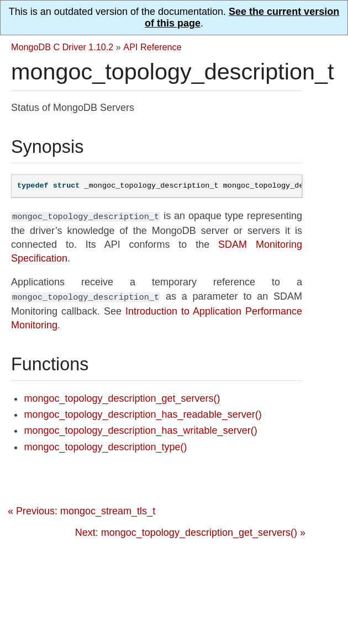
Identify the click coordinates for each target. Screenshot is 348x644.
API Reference (152, 47)
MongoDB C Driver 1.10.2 (62, 47)
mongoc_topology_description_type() (105, 445)
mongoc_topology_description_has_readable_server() (143, 412)
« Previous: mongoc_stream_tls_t (81, 509)
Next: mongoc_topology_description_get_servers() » (190, 530)
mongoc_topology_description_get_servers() (122, 396)
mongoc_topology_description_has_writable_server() (140, 428)
